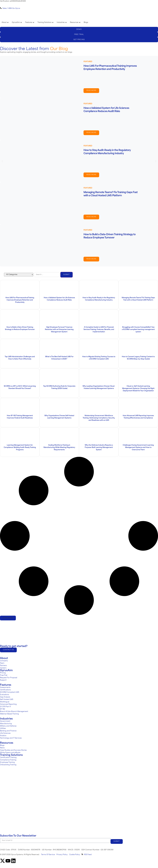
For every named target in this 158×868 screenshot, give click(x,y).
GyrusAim (6, 672)
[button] (2, 161)
